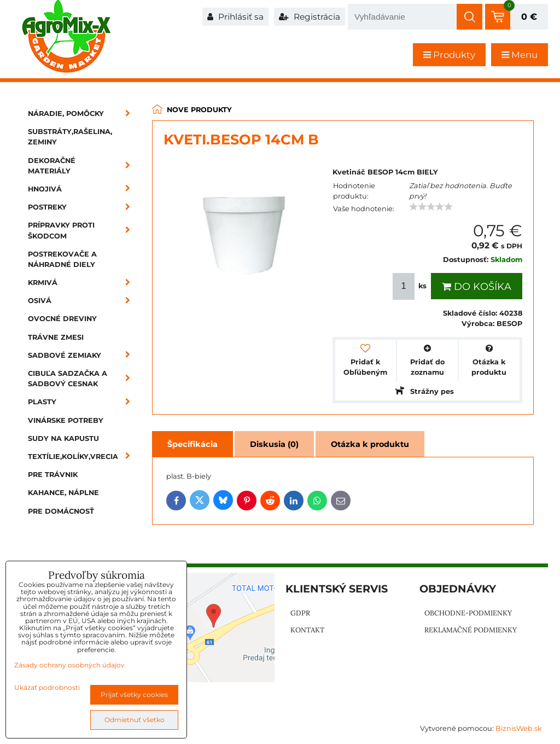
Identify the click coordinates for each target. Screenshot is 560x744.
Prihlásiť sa (235, 17)
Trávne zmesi (56, 337)
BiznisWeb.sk (519, 728)
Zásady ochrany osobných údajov (69, 665)
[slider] (431, 207)
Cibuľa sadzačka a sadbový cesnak (83, 379)
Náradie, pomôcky (83, 114)
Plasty (83, 402)
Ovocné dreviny (62, 319)
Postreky (83, 207)
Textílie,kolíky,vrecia (83, 457)
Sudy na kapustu (63, 438)
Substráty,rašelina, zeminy (70, 137)
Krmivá (83, 283)
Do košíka (477, 287)
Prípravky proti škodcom (83, 230)
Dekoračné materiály (83, 166)
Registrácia (310, 17)
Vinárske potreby (66, 420)
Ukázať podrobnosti (47, 687)
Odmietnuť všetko (135, 720)
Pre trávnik (53, 475)
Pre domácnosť (61, 511)
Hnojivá (83, 189)
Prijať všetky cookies (134, 694)
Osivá (83, 301)
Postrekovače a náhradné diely (62, 259)
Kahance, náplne (63, 493)
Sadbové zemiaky (83, 355)
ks (411, 286)
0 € (529, 17)
